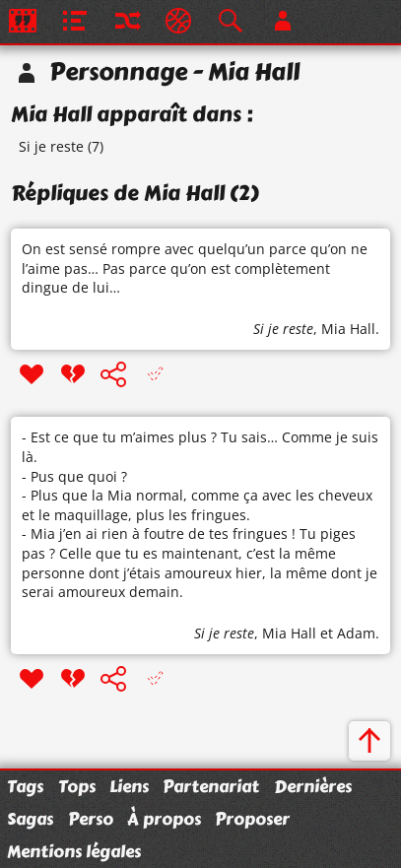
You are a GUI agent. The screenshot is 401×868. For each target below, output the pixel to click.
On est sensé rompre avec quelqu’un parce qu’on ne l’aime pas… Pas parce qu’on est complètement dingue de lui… (195, 268)
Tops (77, 786)
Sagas (30, 819)
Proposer (252, 819)
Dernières (313, 786)
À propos (164, 819)
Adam (356, 633)
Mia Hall (348, 329)
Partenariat (211, 786)
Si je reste (51, 146)
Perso (91, 819)
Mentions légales (74, 851)
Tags (25, 786)
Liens (129, 786)
